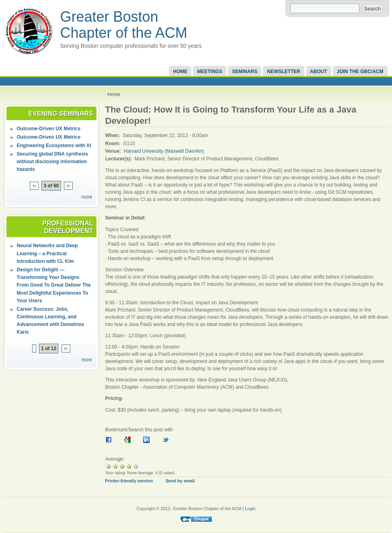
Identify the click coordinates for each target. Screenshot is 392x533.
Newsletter (284, 72)
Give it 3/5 (122, 466)
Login (250, 508)
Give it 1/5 (109, 466)
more (87, 197)
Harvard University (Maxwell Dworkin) (164, 151)
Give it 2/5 (116, 466)
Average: (115, 459)
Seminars (245, 72)
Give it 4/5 (129, 466)
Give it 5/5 (136, 466)
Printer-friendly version (129, 481)
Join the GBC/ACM (360, 72)
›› (68, 186)
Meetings (210, 72)
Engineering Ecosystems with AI (54, 146)
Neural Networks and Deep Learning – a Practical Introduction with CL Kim (47, 253)
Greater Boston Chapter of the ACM (124, 25)
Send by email (180, 481)
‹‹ (34, 186)
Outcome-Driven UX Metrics (49, 129)
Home (180, 72)
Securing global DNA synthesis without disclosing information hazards (53, 162)
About (319, 72)
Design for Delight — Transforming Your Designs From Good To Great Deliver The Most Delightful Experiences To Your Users (54, 285)
